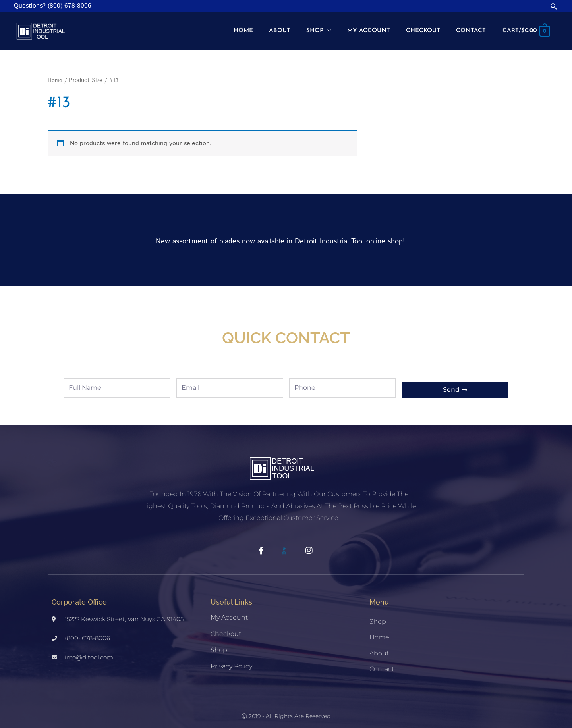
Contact (382, 662)
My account (229, 611)
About (379, 646)
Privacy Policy (231, 660)
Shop (219, 643)
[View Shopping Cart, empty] (525, 28)
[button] (554, 6)
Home (55, 74)
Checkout (226, 627)
